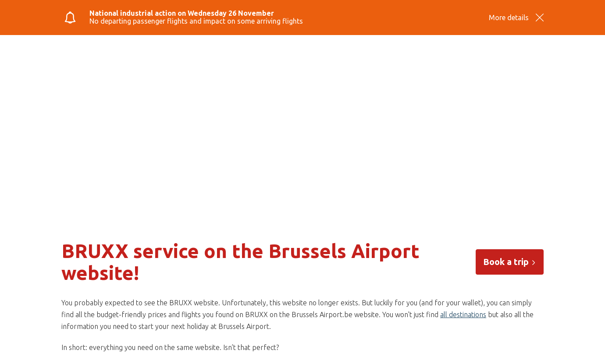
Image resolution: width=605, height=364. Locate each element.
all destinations (463, 315)
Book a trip (510, 262)
